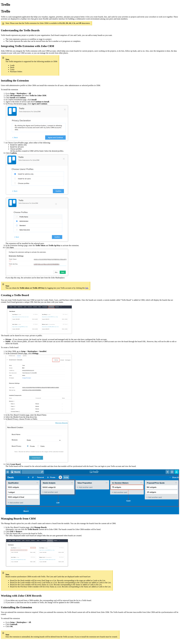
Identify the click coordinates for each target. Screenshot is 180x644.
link (87, 288)
